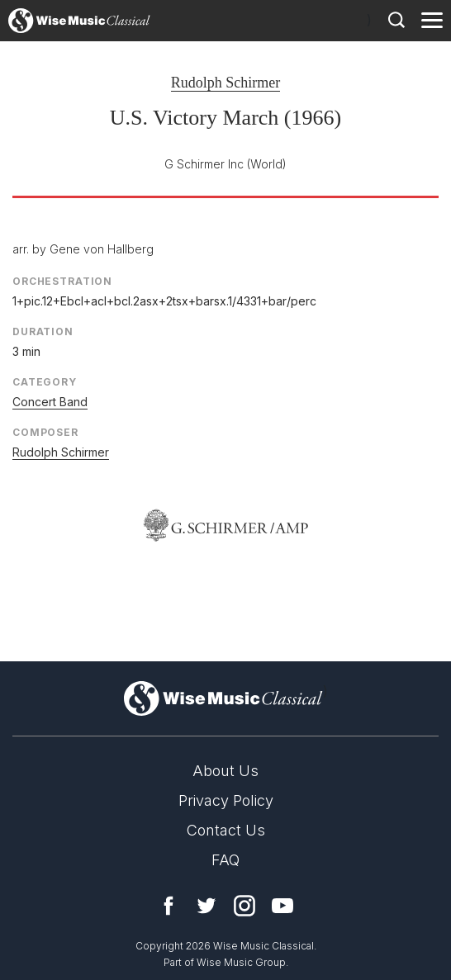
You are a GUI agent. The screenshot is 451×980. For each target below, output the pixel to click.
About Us (225, 771)
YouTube (282, 906)
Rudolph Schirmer (226, 83)
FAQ (225, 860)
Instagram (244, 906)
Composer (45, 432)
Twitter (207, 906)
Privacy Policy (226, 800)
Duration (43, 331)
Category (45, 382)
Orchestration (62, 281)
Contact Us (226, 830)
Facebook (169, 906)
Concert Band (50, 402)
